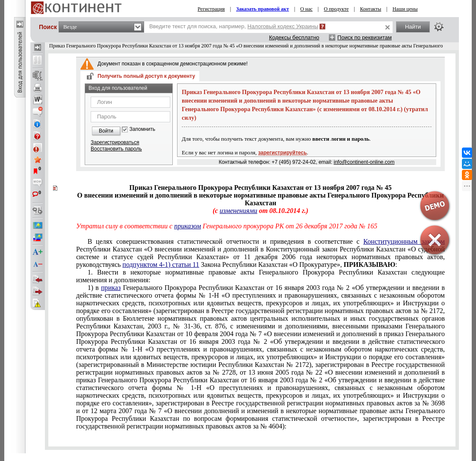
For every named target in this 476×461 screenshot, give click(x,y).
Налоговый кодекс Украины (283, 26)
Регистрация (211, 9)
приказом (188, 226)
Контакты (371, 9)
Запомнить (142, 129)
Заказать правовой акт (263, 9)
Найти (413, 27)
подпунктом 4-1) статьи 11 (161, 264)
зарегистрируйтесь (283, 153)
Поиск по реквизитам (365, 37)
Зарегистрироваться (115, 142)
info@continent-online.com (364, 162)
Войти (106, 131)
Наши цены (405, 9)
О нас (306, 9)
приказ (111, 288)
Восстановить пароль (116, 149)
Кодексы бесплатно (294, 37)
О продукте (336, 9)
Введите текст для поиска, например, (234, 26)
